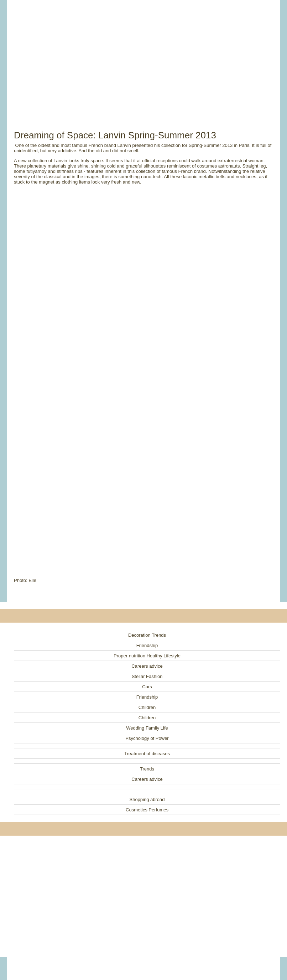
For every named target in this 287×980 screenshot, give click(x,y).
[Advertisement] (143, 57)
